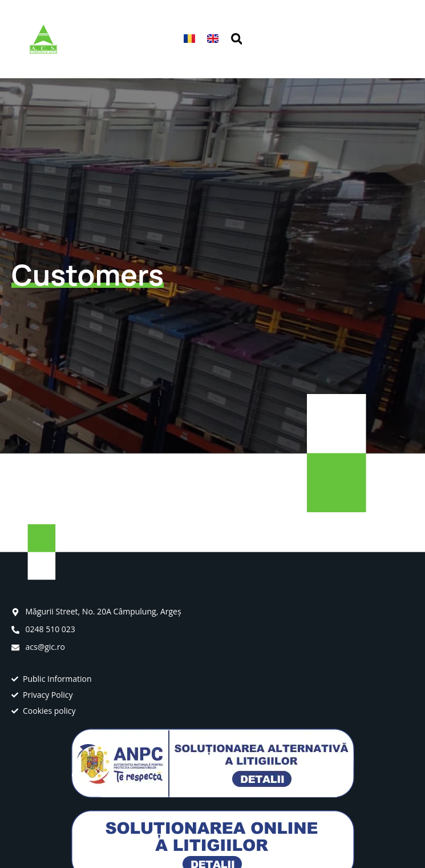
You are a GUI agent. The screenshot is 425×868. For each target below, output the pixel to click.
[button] (389, 39)
